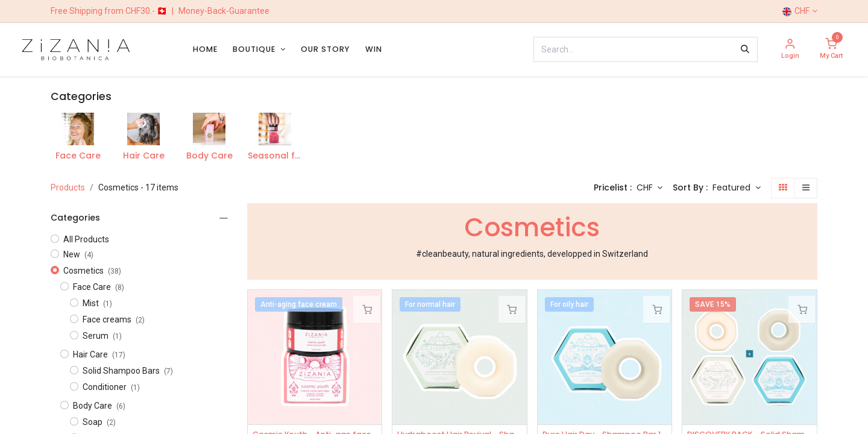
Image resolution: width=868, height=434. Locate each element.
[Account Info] (790, 50)
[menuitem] (205, 49)
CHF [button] (646, 187)
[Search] (745, 49)
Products (68, 187)
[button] (737, 188)
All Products (86, 239)
